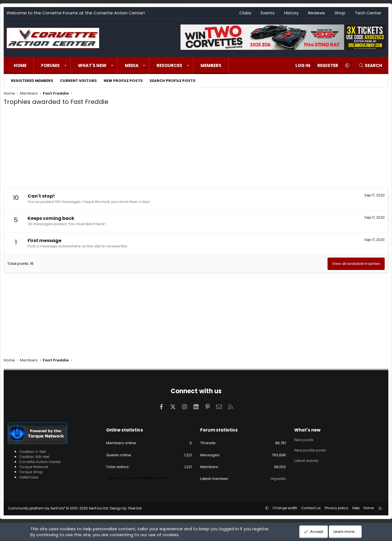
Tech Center (368, 13)
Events (268, 13)
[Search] (370, 65)
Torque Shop (31, 472)
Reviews (317, 13)
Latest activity (306, 460)
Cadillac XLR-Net (34, 457)
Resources (169, 65)
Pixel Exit (135, 508)
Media (132, 65)
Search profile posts (172, 81)
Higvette (278, 479)
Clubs (245, 13)
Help (356, 508)
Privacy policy (337, 508)
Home (20, 65)
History (291, 13)
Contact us (311, 508)
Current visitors (78, 81)
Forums (50, 65)
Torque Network (34, 467)
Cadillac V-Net (33, 452)
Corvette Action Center (40, 462)
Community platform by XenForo (58, 508)
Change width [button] (285, 508)
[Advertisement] (196, 148)
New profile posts (123, 81)
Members (211, 65)
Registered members (32, 81)
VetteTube (29, 477)
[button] (65, 65)
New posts (304, 440)
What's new (92, 65)
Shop (340, 13)
